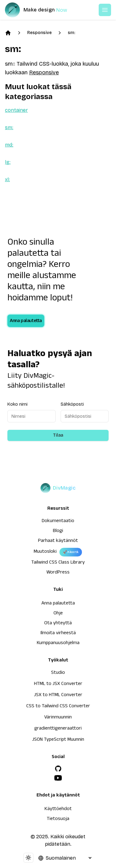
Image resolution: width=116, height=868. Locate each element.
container (16, 110)
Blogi (58, 531)
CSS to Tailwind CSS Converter (58, 707)
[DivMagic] (42, 10)
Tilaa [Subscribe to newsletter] (58, 435)
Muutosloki (45, 552)
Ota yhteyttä (58, 624)
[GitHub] (58, 769)
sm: (71, 33)
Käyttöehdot (58, 809)
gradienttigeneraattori (58, 729)
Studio (58, 673)
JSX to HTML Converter (58, 696)
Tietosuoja (58, 819)
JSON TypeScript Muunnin (58, 740)
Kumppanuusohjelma (58, 643)
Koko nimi (17, 404)
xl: (7, 179)
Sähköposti (72, 404)
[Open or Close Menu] (105, 10)
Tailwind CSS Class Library (58, 563)
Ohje (58, 614)
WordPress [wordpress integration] (58, 573)
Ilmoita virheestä (58, 634)
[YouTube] (58, 778)
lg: (8, 162)
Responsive (39, 33)
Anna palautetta (26, 321)
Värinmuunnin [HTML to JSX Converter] (58, 718)
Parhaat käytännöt (58, 541)
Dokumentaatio (58, 521)
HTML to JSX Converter (58, 684)
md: (9, 145)
